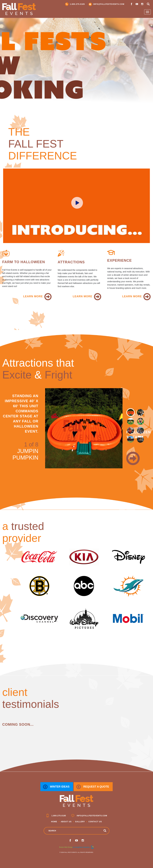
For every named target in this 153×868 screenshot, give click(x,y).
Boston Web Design (66, 847)
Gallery (80, 822)
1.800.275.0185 (75, 4)
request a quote (93, 787)
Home (54, 822)
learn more (33, 296)
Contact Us (95, 822)
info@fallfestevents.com (107, 4)
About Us (66, 822)
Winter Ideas (56, 787)
